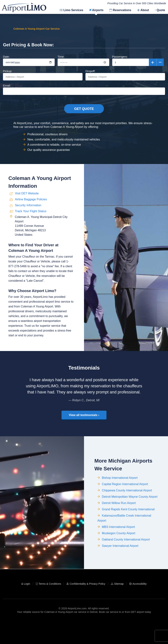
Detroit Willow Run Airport (119, 528)
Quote (161, 10)
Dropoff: (125, 80)
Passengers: (138, 66)
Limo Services (73, 10)
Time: (83, 66)
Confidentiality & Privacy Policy (87, 606)
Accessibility (140, 606)
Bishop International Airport (120, 503)
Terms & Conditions (50, 606)
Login (27, 606)
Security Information (28, 228)
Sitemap (119, 606)
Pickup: (43, 80)
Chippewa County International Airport (127, 516)
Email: (84, 95)
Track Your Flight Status (31, 234)
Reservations (122, 10)
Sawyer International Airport (120, 571)
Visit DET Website (27, 216)
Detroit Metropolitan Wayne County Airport (130, 522)
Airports (98, 10)
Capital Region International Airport (125, 510)
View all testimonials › (84, 435)
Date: (29, 66)
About (145, 10)
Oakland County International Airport (126, 565)
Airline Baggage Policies (31, 222)
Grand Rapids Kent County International (128, 535)
